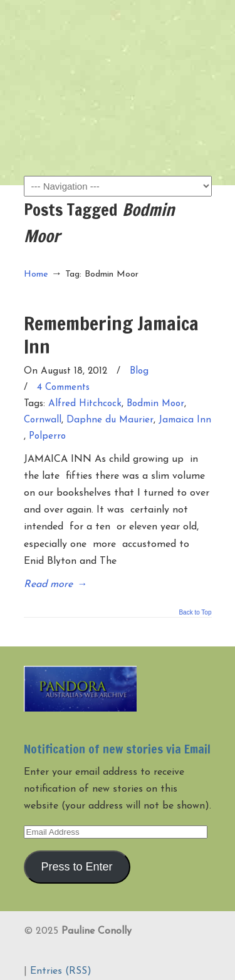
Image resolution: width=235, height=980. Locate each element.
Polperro (47, 436)
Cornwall (43, 420)
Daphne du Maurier (110, 420)
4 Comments (63, 388)
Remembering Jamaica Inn (111, 334)
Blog (139, 371)
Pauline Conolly (118, 32)
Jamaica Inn (185, 420)
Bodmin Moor (155, 404)
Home (36, 274)
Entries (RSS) (61, 971)
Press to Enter (76, 867)
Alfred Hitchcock (85, 404)
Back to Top (195, 613)
